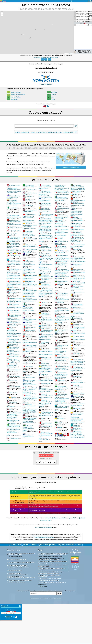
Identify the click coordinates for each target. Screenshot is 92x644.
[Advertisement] (46, 542)
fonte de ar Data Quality (15, 593)
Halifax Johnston (14, 92)
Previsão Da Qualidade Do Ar (16, 596)
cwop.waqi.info (42, 590)
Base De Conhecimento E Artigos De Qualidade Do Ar (21, 583)
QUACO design (43, 606)
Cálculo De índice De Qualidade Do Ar (18, 595)
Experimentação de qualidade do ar (18, 585)
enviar (59, 613)
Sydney (51, 97)
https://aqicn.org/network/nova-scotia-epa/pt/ (46, 57)
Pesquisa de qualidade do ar (17, 579)
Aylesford (52, 92)
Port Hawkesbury (14, 97)
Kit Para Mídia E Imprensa (15, 576)
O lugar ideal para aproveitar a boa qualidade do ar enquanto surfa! (52, 603)
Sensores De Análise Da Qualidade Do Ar (19, 587)
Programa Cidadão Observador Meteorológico (51, 588)
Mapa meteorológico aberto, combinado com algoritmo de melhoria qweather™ (53, 586)
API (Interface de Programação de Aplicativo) (20, 600)
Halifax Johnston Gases (16, 95)
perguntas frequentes (15, 590)
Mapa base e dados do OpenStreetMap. (49, 601)
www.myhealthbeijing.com (44, 527)
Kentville (52, 95)
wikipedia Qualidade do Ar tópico (56, 518)
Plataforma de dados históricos (17, 602)
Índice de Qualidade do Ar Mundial (40, 556)
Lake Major (12, 99)
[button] (2, 13)
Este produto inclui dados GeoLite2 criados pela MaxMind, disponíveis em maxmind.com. (51, 579)
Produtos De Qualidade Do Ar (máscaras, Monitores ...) (21, 598)
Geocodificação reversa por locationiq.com (50, 599)
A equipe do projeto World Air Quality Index (44, 558)
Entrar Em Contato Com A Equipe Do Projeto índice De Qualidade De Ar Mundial (21, 574)
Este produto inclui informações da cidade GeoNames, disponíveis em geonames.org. (53, 582)
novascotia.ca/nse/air (46, 84)
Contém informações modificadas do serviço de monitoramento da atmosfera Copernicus (51, 592)
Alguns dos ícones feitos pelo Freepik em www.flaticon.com (49, 596)
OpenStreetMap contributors (73, 53)
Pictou (51, 99)
